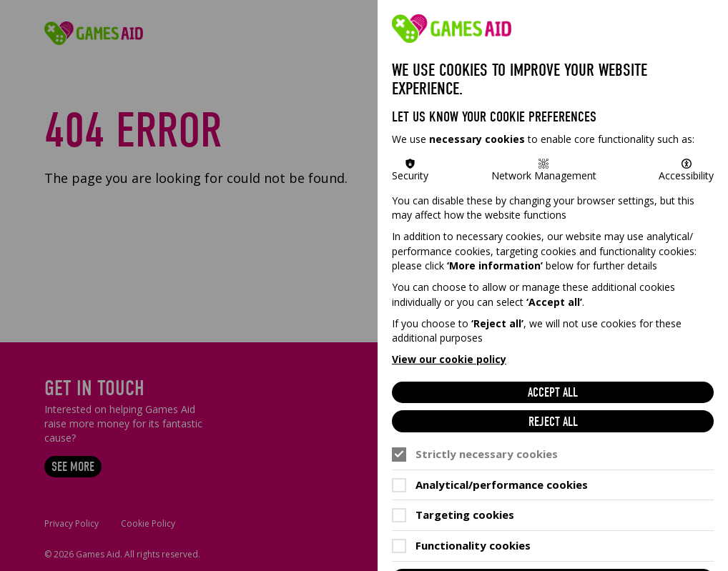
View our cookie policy (449, 359)
